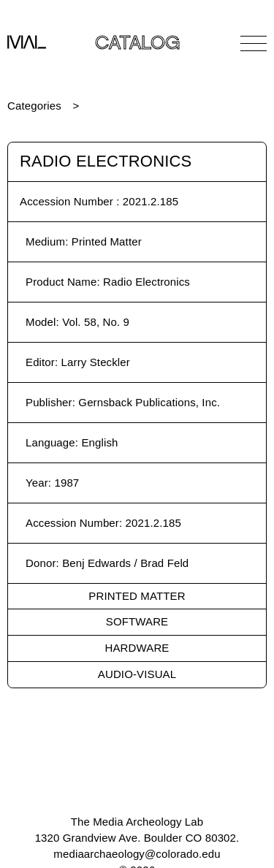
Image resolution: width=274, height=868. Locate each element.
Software (137, 621)
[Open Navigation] (254, 43)
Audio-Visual (137, 674)
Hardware (137, 648)
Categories (34, 106)
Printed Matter (137, 596)
